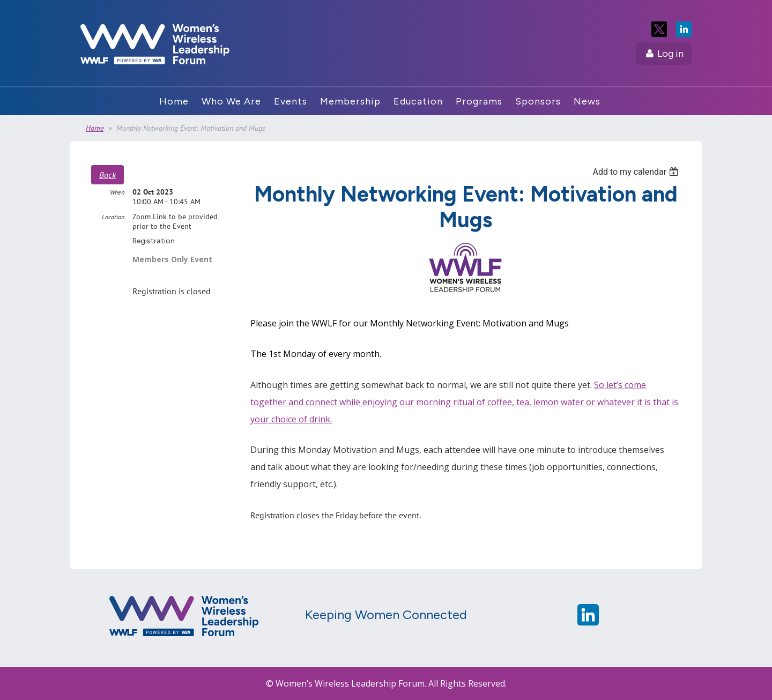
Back (107, 175)
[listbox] (637, 172)
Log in (670, 54)
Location (113, 217)
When (117, 192)
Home (95, 128)
